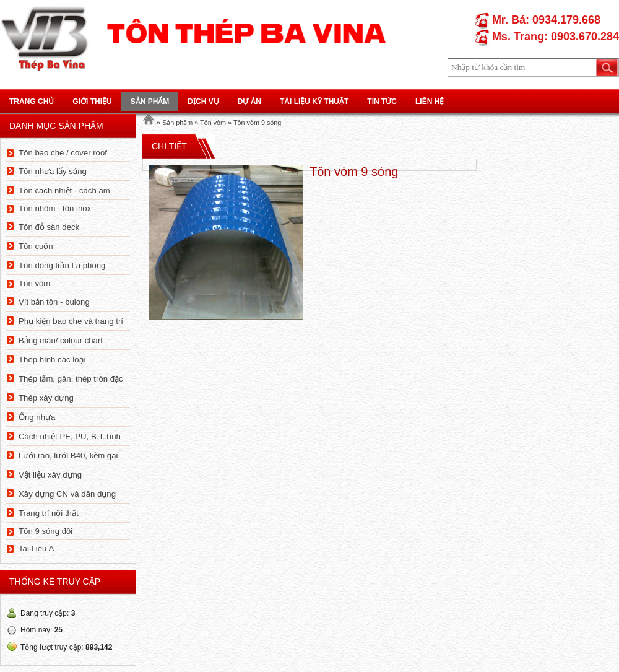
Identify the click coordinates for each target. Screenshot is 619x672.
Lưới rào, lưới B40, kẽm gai (68, 456)
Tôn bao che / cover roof (63, 153)
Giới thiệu (92, 102)
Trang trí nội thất (49, 513)
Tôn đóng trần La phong (62, 265)
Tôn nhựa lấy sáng (53, 171)
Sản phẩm (150, 102)
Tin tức (382, 102)
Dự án (249, 102)
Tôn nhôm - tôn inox (55, 208)
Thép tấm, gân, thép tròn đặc (71, 379)
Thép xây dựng (46, 398)
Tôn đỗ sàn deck (49, 227)
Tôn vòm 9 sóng (257, 123)
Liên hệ (430, 102)
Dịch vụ (203, 102)
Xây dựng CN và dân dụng (67, 494)
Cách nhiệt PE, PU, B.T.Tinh (70, 436)
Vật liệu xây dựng (50, 475)
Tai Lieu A (36, 548)
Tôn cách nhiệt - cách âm (64, 190)
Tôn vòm (34, 283)
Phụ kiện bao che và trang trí (71, 321)
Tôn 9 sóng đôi (45, 531)
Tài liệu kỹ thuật (314, 102)
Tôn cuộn (36, 246)
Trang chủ (32, 102)
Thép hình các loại (52, 360)
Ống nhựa (37, 417)
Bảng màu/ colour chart (61, 340)
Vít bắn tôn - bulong (54, 302)
